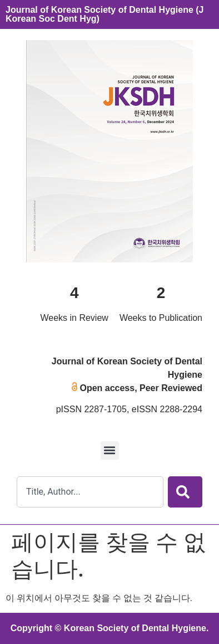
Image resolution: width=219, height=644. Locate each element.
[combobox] (90, 492)
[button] (110, 450)
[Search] (185, 492)
